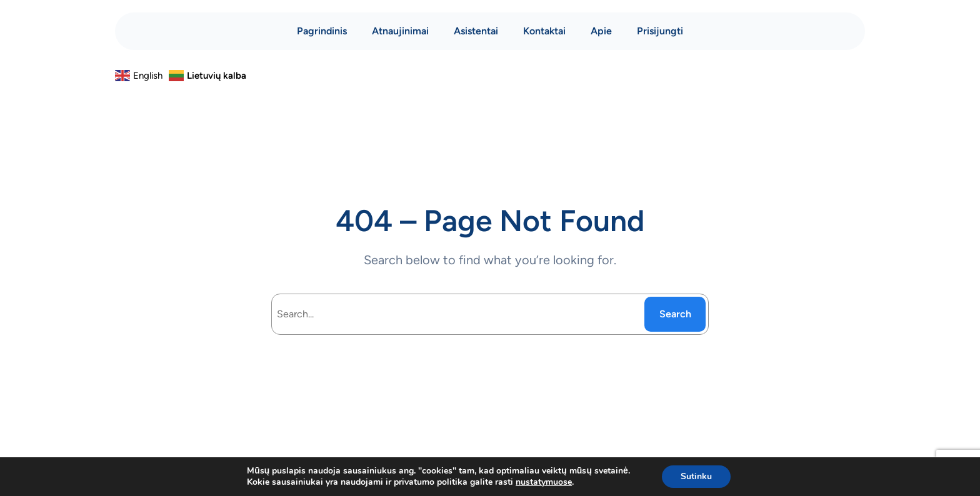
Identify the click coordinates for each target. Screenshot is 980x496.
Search (675, 314)
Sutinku (696, 476)
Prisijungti (660, 31)
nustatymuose (544, 482)
